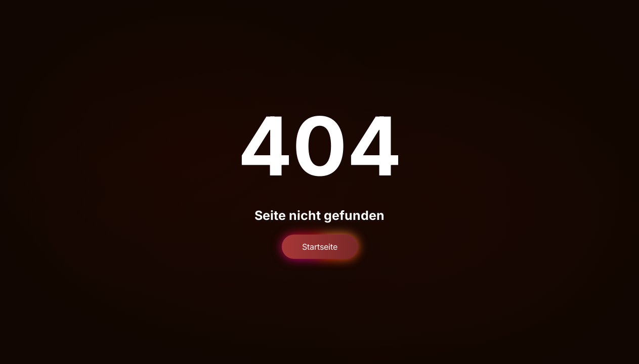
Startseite (320, 247)
